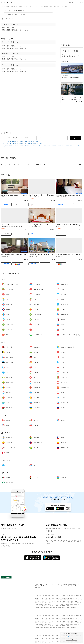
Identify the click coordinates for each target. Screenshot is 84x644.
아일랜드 (64, 601)
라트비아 (42, 603)
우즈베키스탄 (52, 598)
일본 (49, 595)
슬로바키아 (56, 604)
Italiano (62, 586)
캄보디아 (53, 595)
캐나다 (76, 604)
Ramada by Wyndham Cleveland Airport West (44, 225)
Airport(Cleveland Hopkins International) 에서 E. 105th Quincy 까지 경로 (61, 145)
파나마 (38, 606)
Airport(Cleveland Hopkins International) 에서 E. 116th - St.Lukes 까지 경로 (22, 142)
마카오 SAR (40, 597)
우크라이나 (67, 604)
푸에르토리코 (70, 606)
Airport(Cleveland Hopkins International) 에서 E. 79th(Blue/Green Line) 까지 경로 (23, 143)
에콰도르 (75, 606)
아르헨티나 (50, 606)
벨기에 (46, 600)
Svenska (77, 586)
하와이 (45, 606)
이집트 (64, 607)
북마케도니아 (57, 603)
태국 (76, 597)
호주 (54, 607)
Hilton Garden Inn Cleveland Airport (68, 195)
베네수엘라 (46, 607)
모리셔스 (68, 607)
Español (57, 586)
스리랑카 (73, 595)
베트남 (46, 598)
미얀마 (77, 595)
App (76, 2)
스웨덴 (45, 604)
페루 (51, 607)
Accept (72, 639)
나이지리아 (73, 607)
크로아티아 (58, 601)
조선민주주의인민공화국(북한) (62, 598)
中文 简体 (51, 584)
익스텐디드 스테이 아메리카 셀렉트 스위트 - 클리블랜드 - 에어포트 (49, 195)
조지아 (72, 594)
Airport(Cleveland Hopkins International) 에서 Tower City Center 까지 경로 (22, 145)
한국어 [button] (81, 2)
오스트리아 (77, 598)
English (41, 584)
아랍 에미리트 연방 (39, 594)
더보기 (5, 147)
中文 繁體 (45, 584)
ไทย (59, 584)
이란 (46, 595)
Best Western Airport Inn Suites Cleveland (15, 255)
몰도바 (46, 603)
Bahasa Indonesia (72, 584)
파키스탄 (55, 597)
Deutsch (53, 586)
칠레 (60, 606)
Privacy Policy (65, 636)
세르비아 (41, 604)
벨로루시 (61, 604)
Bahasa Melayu (64, 584)
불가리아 (51, 600)
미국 (42, 606)
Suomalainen (67, 586)
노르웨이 (68, 603)
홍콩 (75, 594)
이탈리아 (72, 601)
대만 (43, 598)
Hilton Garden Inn (7, 225)
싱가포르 (72, 597)
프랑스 (39, 601)
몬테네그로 (51, 603)
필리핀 (51, 597)
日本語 (36, 584)
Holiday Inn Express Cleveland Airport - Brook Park (46, 255)
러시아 (72, 604)
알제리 (60, 607)
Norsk (73, 586)
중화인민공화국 (66, 594)
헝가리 (53, 601)
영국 (43, 601)
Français (48, 586)
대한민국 (58, 595)
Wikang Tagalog (41, 586)
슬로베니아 (50, 604)
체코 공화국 (60, 600)
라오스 (68, 595)
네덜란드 (63, 603)
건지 (46, 601)
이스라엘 (39, 595)
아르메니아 (46, 594)
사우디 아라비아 (65, 597)
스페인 (78, 600)
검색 (75, 138)
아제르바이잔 (53, 594)
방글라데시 (59, 594)
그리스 (50, 601)
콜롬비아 (64, 606)
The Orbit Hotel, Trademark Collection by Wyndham (18, 195)
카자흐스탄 (63, 595)
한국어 (55, 584)
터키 (40, 598)
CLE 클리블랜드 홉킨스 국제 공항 (15, 15)
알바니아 (72, 598)
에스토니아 (73, 600)
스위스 (55, 600)
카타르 (59, 597)
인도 (43, 595)
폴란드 (73, 603)
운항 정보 (71, 2)
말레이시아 (46, 597)
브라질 (42, 607)
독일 (65, 600)
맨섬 (68, 601)
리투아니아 (77, 601)
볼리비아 (56, 606)
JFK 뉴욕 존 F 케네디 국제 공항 (14, 10)
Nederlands (37, 587)
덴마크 (68, 600)
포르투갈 (77, 603)
